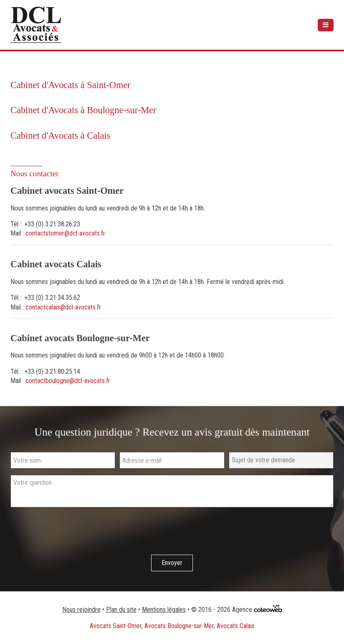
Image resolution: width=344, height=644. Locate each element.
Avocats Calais (236, 626)
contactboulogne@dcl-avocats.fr (68, 381)
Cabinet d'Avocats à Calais (60, 136)
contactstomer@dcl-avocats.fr (65, 233)
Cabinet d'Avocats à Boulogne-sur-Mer (83, 110)
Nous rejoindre (81, 610)
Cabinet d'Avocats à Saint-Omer (71, 85)
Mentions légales (164, 610)
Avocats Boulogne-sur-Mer (179, 626)
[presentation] (74, 532)
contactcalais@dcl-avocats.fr (63, 307)
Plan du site (121, 610)
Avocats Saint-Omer (116, 626)
